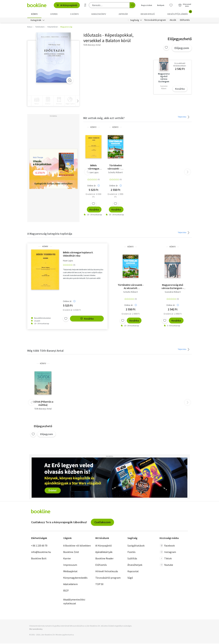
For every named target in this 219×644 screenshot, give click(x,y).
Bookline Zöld (71, 553)
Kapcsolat (133, 572)
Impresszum (70, 565)
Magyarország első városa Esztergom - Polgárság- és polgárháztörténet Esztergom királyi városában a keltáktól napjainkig (173, 287)
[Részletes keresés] (85, 5)
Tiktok (166, 559)
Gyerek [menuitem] (54, 14)
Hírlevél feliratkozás (107, 572)
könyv (93, 128)
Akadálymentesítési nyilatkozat (74, 602)
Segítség (135, 21)
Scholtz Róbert (115, 173)
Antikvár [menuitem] (123, 14)
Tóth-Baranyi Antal (43, 409)
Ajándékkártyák (104, 553)
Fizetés (131, 553)
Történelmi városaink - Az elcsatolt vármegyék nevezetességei (116, 167)
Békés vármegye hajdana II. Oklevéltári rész (94, 167)
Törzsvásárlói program (155, 21)
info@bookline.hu (41, 553)
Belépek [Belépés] (161, 5)
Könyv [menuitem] (34, 14)
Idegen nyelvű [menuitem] (148, 14)
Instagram (168, 553)
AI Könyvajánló (67, 5)
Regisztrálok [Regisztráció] (147, 5)
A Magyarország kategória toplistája (50, 234)
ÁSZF (66, 591)
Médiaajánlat (70, 572)
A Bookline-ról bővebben (77, 546)
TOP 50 (99, 585)
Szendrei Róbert (173, 292)
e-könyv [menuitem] (75, 14)
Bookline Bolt (39, 559)
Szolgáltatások (136, 546)
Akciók (173, 21)
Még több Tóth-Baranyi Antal (45, 351)
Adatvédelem (70, 585)
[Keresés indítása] (132, 5)
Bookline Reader (104, 559)
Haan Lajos (94, 173)
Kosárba (180, 89)
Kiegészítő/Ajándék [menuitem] (180, 13)
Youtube (166, 565)
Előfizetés (185, 21)
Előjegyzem (182, 49)
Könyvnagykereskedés (75, 578)
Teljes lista (184, 117)
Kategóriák (36, 21)
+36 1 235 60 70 (39, 546)
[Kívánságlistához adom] (166, 48)
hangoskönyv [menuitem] (99, 14)
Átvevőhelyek (135, 565)
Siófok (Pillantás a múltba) (43, 404)
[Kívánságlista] (171, 5)
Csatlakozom (103, 523)
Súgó (130, 578)
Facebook (167, 546)
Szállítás (132, 559)
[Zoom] (70, 81)
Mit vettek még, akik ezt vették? (104, 119)
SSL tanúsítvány (36, 629)
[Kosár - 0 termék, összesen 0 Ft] (185, 5)
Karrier (67, 559)
